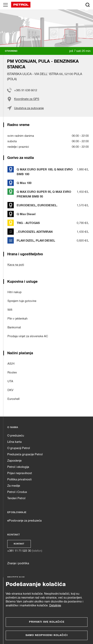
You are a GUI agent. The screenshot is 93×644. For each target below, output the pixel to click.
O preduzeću (16, 436)
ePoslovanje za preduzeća (24, 521)
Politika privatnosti (19, 480)
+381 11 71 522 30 (19, 551)
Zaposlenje (14, 461)
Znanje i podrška (18, 563)
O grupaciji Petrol (19, 448)
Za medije (14, 486)
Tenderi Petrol (16, 498)
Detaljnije (55, 606)
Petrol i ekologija (18, 467)
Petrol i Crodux (17, 492)
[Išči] (88, 5)
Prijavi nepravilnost (20, 473)
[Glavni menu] (5, 5)
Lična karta (14, 442)
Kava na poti (16, 265)
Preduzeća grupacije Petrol (25, 454)
